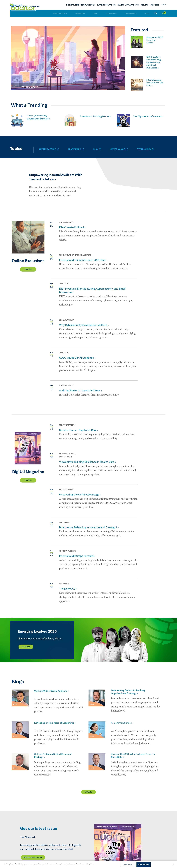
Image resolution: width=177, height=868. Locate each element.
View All (28, 266)
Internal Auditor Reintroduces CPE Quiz (154, 79)
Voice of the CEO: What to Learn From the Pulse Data (134, 748)
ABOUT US (145, 5)
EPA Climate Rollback (72, 224)
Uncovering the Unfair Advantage (79, 491)
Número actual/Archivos (128, 5)
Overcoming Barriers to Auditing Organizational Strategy (130, 689)
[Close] (173, 864)
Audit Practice (60, 13)
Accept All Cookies (144, 864)
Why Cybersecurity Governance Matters (39, 115)
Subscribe (155, 5)
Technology (111, 13)
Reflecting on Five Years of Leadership (57, 718)
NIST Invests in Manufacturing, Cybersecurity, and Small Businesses (155, 61)
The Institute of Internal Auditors (80, 5)
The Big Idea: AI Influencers (142, 115)
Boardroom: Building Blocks (92, 115)
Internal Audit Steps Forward (76, 553)
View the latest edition (33, 848)
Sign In (164, 5)
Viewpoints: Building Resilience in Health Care (87, 459)
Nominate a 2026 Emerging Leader (154, 39)
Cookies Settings (128, 864)
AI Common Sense (122, 718)
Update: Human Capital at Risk (78, 427)
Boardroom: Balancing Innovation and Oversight (88, 524)
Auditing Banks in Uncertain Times (80, 387)
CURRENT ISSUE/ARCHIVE (106, 5)
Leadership (80, 13)
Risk (95, 13)
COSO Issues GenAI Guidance (76, 355)
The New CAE (67, 586)
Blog (147, 13)
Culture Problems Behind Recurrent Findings (55, 748)
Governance (131, 13)
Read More (26, 644)
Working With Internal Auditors (53, 688)
